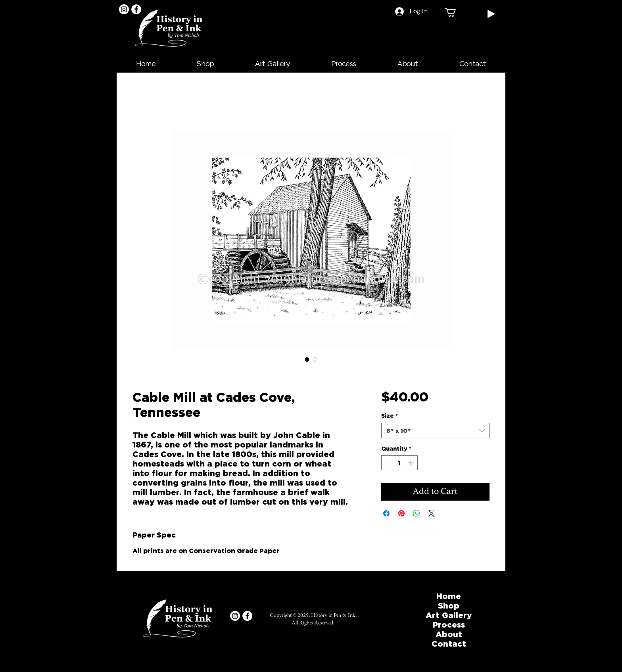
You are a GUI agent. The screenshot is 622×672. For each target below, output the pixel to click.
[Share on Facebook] (386, 513)
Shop (449, 605)
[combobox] (435, 431)
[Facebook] (136, 9)
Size (390, 416)
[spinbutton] (399, 463)
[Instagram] (124, 9)
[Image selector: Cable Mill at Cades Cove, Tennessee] (307, 359)
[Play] (491, 14)
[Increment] (412, 463)
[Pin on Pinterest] (401, 513)
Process (449, 624)
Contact (449, 643)
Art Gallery (449, 615)
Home (449, 596)
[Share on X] (432, 513)
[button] (456, 12)
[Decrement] (387, 463)
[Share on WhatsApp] (417, 513)
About (449, 634)
